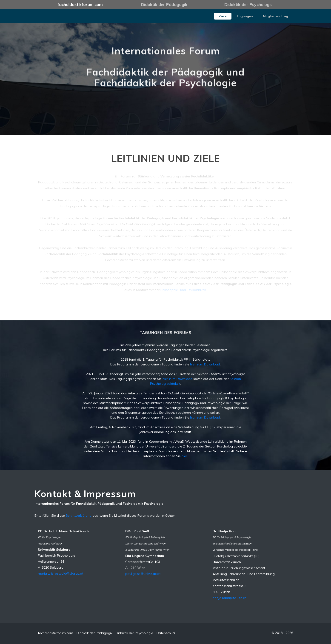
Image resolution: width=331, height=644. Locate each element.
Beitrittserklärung (79, 516)
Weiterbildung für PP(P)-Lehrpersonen (207, 427)
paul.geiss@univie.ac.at (143, 574)
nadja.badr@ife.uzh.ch (230, 598)
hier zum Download (205, 364)
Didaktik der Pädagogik (164, 4)
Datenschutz (166, 633)
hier (184, 456)
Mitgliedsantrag (275, 16)
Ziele (223, 16)
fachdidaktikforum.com (80, 4)
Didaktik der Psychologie (248, 4)
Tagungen (245, 16)
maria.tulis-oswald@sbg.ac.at (61, 573)
